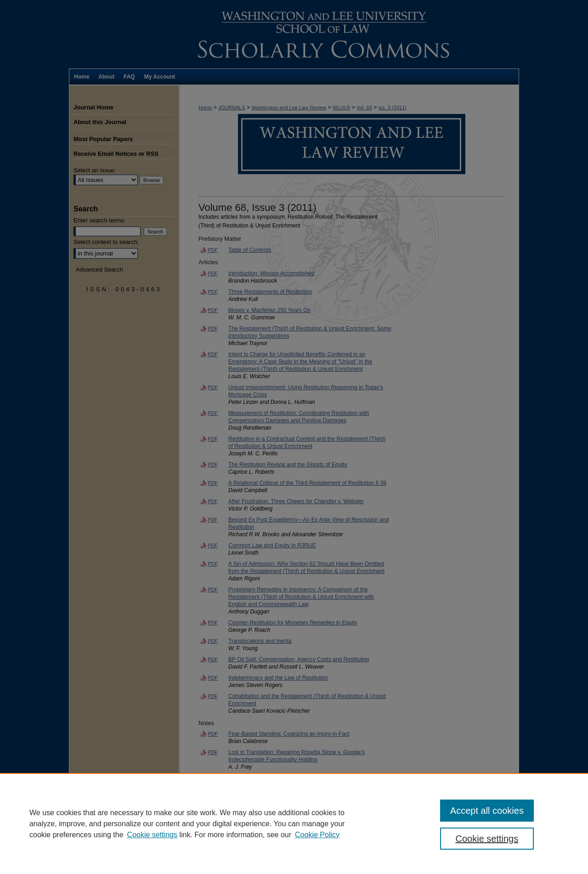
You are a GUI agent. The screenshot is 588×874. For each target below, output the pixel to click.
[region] (294, 823)
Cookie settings (152, 835)
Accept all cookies (487, 811)
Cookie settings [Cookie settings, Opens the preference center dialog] (487, 839)
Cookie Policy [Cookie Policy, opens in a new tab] (317, 835)
